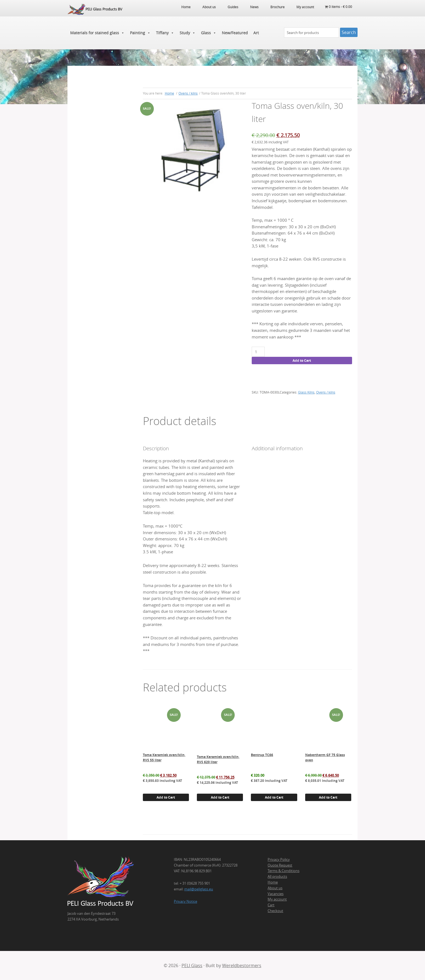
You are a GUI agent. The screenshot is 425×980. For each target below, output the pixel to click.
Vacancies (276, 894)
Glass (209, 33)
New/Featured (235, 33)
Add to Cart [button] (166, 797)
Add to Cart (302, 361)
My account (277, 899)
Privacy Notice (185, 901)
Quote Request (280, 865)
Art (256, 33)
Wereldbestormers (242, 965)
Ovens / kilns (188, 93)
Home (273, 882)
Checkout (275, 911)
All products (277, 876)
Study (188, 33)
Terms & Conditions (284, 871)
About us (275, 888)
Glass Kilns (306, 392)
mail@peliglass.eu (199, 889)
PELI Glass (192, 965)
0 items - (338, 7)
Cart (271, 905)
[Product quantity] (258, 352)
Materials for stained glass (97, 33)
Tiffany (165, 33)
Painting (140, 33)
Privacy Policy (279, 859)
